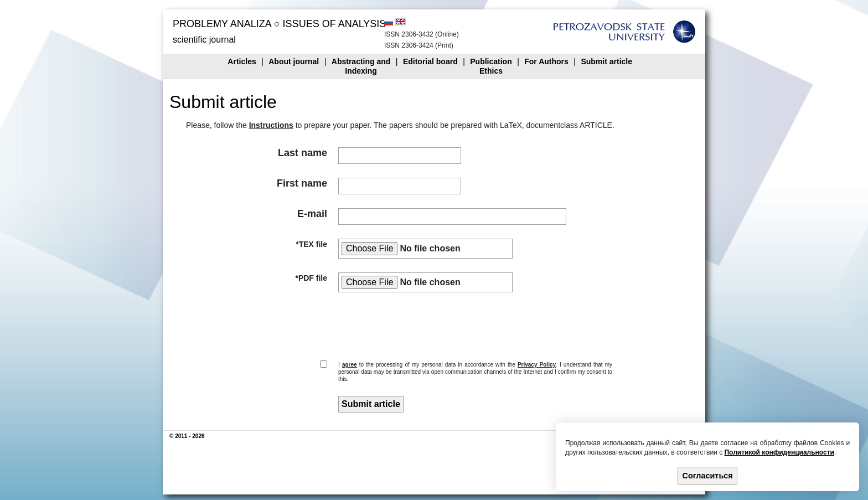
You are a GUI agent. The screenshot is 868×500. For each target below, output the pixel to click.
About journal (294, 61)
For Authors (546, 61)
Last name (303, 153)
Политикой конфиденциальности (779, 452)
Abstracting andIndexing (361, 66)
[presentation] (420, 325)
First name (302, 183)
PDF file (313, 278)
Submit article (606, 61)
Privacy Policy (537, 365)
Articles (242, 61)
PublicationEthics (491, 66)
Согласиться (708, 476)
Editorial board (430, 61)
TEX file (313, 244)
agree (350, 365)
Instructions (271, 125)
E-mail (312, 214)
